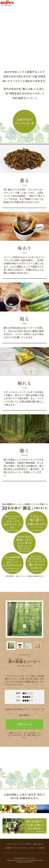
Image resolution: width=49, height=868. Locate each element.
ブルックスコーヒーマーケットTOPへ (19, 844)
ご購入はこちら (25, 724)
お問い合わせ (38, 844)
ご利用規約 (8, 848)
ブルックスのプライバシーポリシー (25, 848)
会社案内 (42, 848)
